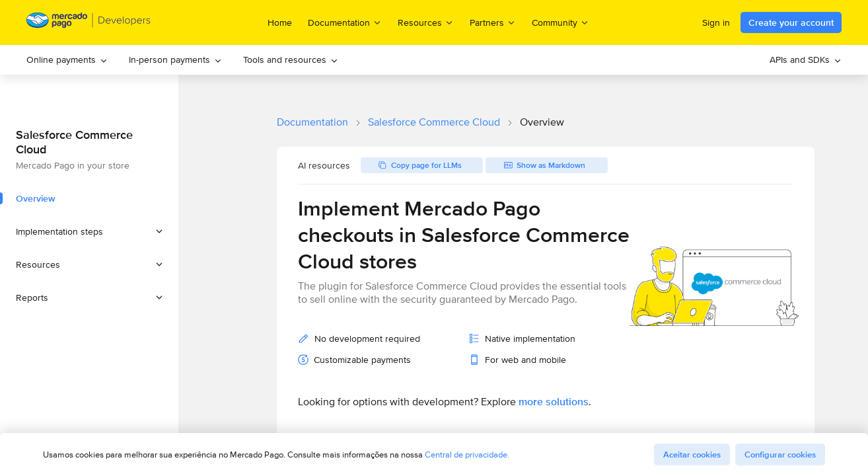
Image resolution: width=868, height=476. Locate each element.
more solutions (554, 402)
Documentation (312, 122)
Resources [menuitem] (426, 22)
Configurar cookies (780, 455)
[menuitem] (67, 60)
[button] (89, 231)
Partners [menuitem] (493, 22)
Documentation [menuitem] (345, 22)
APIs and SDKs (806, 59)
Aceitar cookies (692, 455)
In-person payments (175, 59)
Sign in (716, 22)
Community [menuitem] (561, 22)
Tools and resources (291, 59)
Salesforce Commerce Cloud (434, 122)
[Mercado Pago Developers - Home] (89, 23)
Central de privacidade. (467, 455)
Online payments (67, 59)
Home (280, 22)
